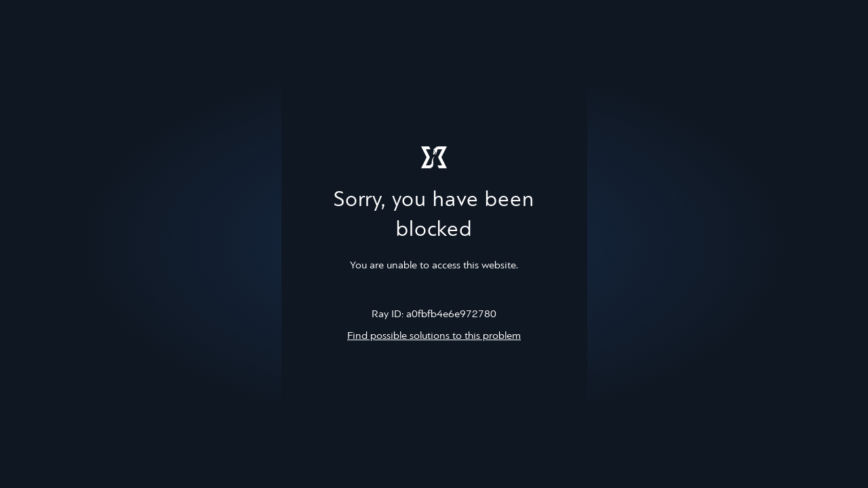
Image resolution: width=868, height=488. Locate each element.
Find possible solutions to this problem (434, 336)
